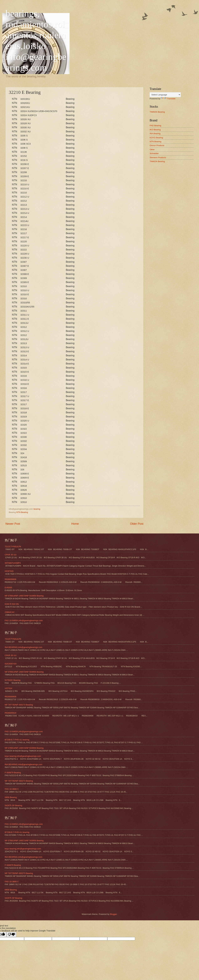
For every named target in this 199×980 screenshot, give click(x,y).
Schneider (154, 153)
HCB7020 (9, 571)
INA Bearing (155, 134)
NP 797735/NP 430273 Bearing (19, 705)
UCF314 (8, 688)
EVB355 (8, 588)
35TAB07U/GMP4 (13, 563)
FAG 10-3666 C (12, 789)
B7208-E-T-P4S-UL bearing (17, 740)
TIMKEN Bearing (157, 112)
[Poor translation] (11, 935)
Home (75, 524)
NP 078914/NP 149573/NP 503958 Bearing (24, 596)
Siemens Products (158, 157)
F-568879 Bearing (13, 773)
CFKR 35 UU (11, 555)
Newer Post (13, 524)
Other (152, 149)
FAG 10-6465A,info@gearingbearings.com (24, 620)
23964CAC (10, 612)
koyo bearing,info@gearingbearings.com (23, 756)
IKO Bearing (155, 130)
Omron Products (157, 145)
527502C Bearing (13, 680)
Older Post (137, 524)
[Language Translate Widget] (165, 95)
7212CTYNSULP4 (13, 547)
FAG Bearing (155, 126)
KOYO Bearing (156, 138)
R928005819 (10, 713)
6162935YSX (11, 664)
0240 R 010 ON (12, 604)
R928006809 (10, 579)
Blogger (113, 914)
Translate (168, 99)
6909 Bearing (11, 797)
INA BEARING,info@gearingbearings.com (24, 647)
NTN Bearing (22, 512)
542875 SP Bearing (13, 805)
